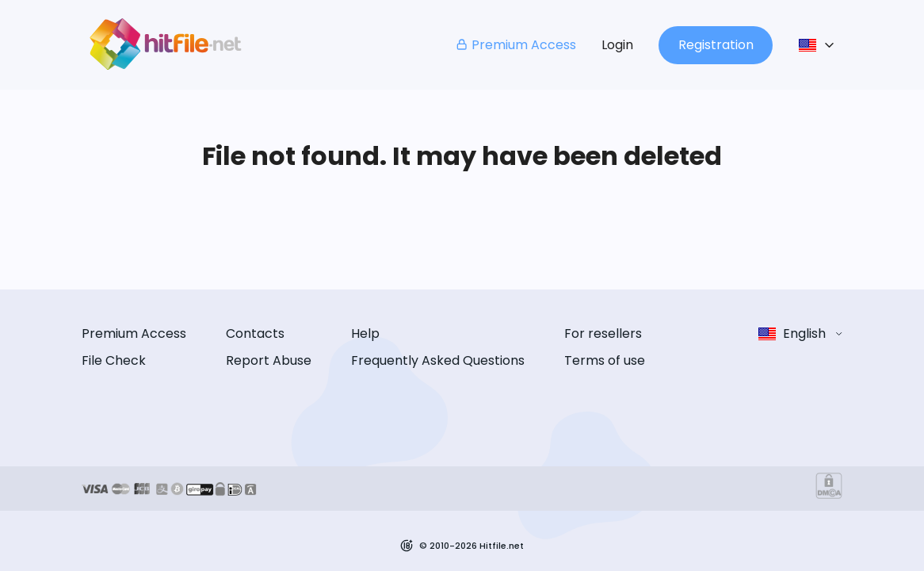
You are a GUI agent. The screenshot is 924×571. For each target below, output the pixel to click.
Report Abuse (269, 360)
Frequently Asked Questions (438, 360)
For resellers (603, 333)
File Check (114, 360)
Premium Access (515, 45)
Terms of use (605, 360)
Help (365, 333)
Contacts (255, 333)
